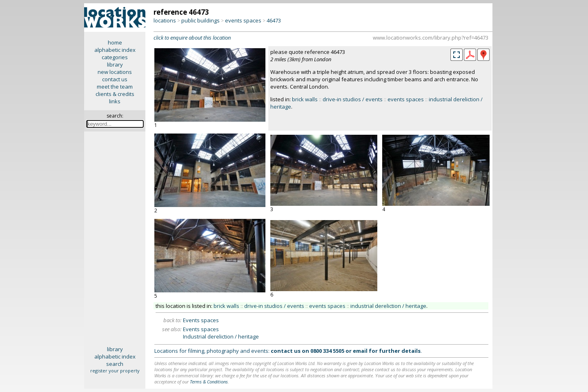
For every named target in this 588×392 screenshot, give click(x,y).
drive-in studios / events (353, 99)
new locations (115, 72)
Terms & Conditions (209, 382)
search (115, 364)
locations (165, 20)
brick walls (305, 99)
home (115, 42)
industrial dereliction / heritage (388, 306)
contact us (115, 79)
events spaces (243, 20)
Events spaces (201, 320)
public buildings (200, 20)
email (360, 351)
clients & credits (115, 94)
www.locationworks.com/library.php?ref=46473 (431, 38)
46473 (274, 20)
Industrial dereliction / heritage (221, 336)
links (115, 101)
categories (115, 57)
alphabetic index (115, 50)
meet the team (115, 87)
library (115, 65)
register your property (115, 371)
